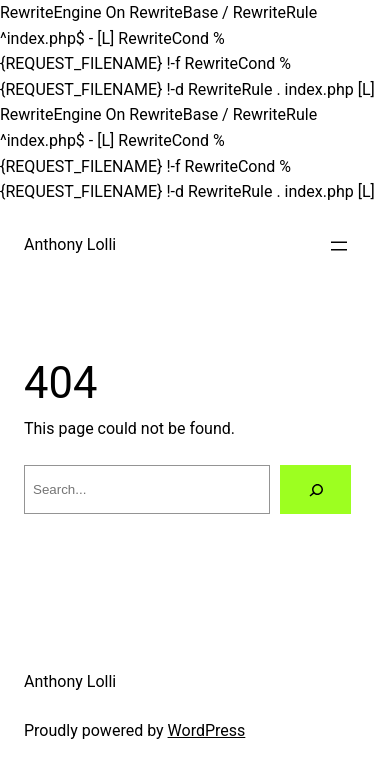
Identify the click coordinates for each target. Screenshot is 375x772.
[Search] (315, 489)
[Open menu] (339, 246)
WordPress (207, 730)
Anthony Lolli (70, 244)
